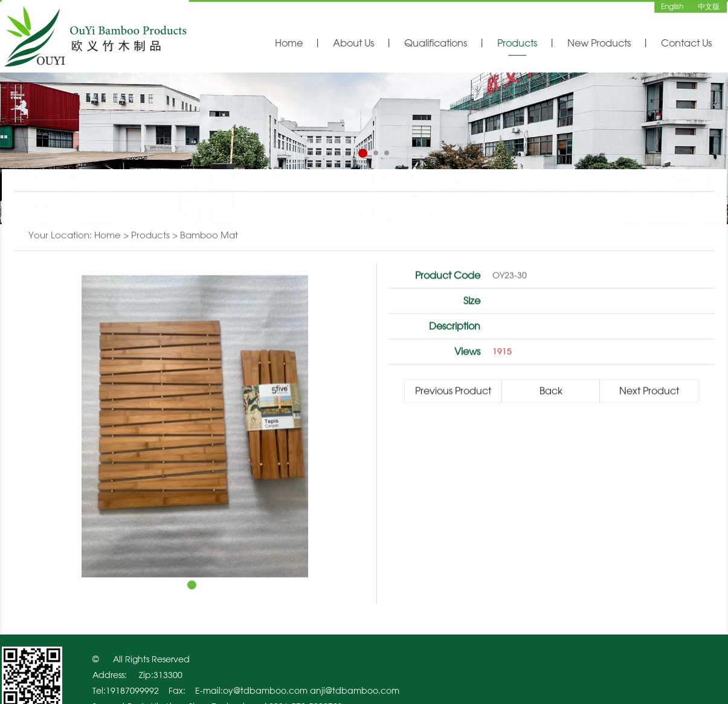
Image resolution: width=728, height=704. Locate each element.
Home (289, 43)
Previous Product (453, 391)
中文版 (709, 6)
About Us (353, 43)
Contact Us (686, 43)
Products (517, 43)
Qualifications (436, 43)
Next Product (649, 391)
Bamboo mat (209, 235)
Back (551, 391)
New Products (599, 43)
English (672, 6)
